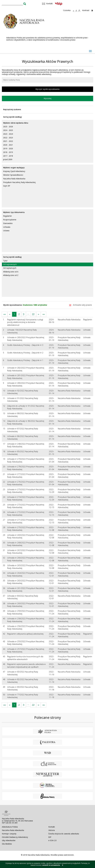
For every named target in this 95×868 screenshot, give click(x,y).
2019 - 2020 (8, 148)
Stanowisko (8, 223)
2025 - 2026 (8, 127)
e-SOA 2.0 (52, 840)
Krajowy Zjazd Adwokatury (14, 171)
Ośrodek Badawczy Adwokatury (15, 837)
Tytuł (5, 261)
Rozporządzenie (10, 220)
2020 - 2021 (8, 145)
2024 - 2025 (8, 130)
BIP (50, 837)
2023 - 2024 (8, 134)
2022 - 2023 (8, 138)
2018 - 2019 (8, 152)
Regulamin (7, 216)
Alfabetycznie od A (11, 272)
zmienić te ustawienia (51, 865)
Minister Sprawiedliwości (13, 175)
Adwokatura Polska (10, 827)
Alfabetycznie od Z (11, 275)
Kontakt (52, 827)
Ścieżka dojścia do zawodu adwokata (64, 834)
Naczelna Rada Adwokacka (14, 179)
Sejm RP (7, 186)
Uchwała (7, 227)
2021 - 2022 (8, 141)
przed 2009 (8, 159)
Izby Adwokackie (9, 840)
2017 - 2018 (8, 156)
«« (5, 314)
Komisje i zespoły (9, 834)
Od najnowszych (10, 264)
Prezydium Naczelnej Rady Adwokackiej (19, 182)
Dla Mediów (7, 844)
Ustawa (6, 231)
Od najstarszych (10, 268)
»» (44, 314)
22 (33, 314)
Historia (52, 830)
